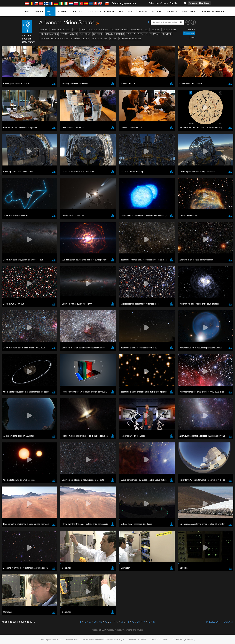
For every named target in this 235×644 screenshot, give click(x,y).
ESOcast (156, 30)
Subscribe (154, 3)
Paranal (154, 34)
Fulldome (85, 34)
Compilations (120, 30)
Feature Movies (69, 34)
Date (192, 37)
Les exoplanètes (49, 34)
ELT (147, 30)
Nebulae (143, 34)
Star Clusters (99, 39)
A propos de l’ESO (61, 30)
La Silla (131, 34)
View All (44, 30)
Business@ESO (188, 11)
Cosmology (136, 30)
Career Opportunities (212, 11)
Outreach (158, 11)
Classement (189, 33)
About (28, 11)
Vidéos (50, 13)
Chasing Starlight (99, 30)
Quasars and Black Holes (54, 39)
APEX (84, 30)
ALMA (76, 30)
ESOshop (78, 11)
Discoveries (126, 11)
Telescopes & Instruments (101, 11)
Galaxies (98, 34)
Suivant (229, 622)
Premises (167, 34)
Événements (142, 11)
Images (39, 11)
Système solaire (80, 39)
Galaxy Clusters (115, 34)
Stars (113, 39)
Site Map (174, 3)
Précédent (213, 622)
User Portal (204, 3)
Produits (172, 11)
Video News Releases (130, 39)
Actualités (63, 11)
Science (193, 3)
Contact (164, 3)
